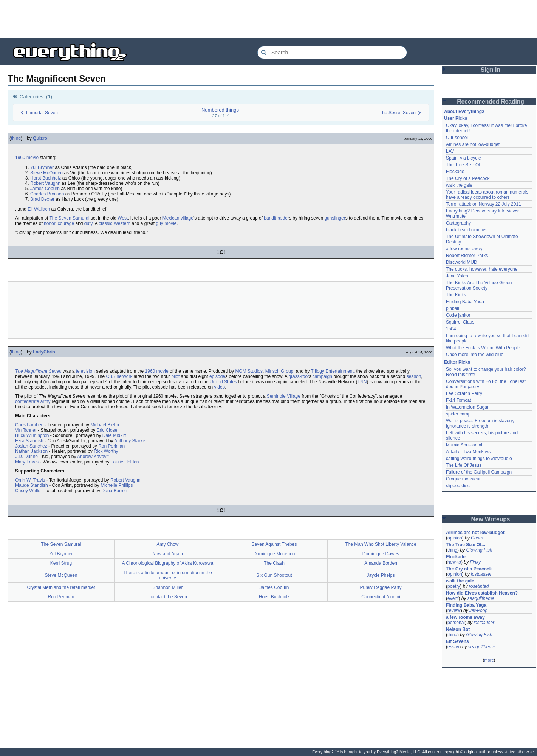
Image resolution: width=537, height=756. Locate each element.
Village (294, 396)
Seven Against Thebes (274, 544)
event (453, 598)
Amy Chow (167, 544)
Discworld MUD (462, 262)
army (46, 401)
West (123, 218)
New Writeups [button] (491, 519)
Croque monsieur (463, 479)
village (187, 218)
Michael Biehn (104, 425)
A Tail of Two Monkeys (468, 452)
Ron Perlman (111, 446)
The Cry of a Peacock (468, 178)
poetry (454, 586)
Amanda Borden (381, 563)
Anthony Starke (130, 441)
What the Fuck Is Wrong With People (483, 348)
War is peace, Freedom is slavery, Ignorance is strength (480, 423)
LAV (450, 151)
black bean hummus (466, 230)
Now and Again (168, 554)
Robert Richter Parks (467, 256)
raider (283, 218)
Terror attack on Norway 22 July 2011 (484, 204)
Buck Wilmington (32, 435)
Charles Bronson (47, 194)
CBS (111, 376)
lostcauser (481, 574)
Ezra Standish (29, 441)
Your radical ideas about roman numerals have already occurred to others (487, 195)
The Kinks (456, 295)
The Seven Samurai (70, 218)
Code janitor (458, 315)
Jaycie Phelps (381, 575)
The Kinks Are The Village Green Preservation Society (479, 285)
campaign (322, 376)
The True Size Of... (465, 165)
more (489, 660)
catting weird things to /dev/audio (479, 459)
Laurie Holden (125, 462)
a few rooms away (464, 249)
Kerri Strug (61, 563)
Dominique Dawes (381, 554)
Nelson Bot (458, 629)
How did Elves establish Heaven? (482, 593)
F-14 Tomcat (458, 400)
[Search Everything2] (332, 53)
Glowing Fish (479, 550)
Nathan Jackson (31, 451)
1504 (451, 329)
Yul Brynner (42, 167)
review (454, 610)
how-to (454, 562)
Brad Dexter (42, 199)
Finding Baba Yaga (465, 302)
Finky (475, 562)
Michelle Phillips (117, 485)
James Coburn (45, 189)
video (220, 387)
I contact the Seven (168, 597)
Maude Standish (32, 485)
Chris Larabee (29, 425)
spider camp (458, 414)
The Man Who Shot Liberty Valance (381, 544)
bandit (270, 218)
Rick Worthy (106, 451)
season (414, 376)
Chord (477, 538)
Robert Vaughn (45, 183)
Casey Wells (28, 491)
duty (88, 223)
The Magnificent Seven (38, 371)
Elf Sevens (457, 641)
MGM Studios (249, 371)
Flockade (455, 172)
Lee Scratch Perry (464, 393)
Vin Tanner (26, 430)
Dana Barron (115, 491)
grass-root (299, 376)
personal (456, 623)
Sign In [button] (491, 70)
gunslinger (335, 218)
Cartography (458, 223)
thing (16, 138)
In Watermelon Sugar (467, 407)
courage (66, 223)
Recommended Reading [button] (491, 101)
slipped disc (458, 486)
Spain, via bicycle (463, 158)
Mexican (171, 218)
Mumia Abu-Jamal (464, 445)
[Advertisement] (269, 19)
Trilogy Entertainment (332, 371)
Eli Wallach (39, 209)
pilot (175, 376)
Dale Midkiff (114, 435)
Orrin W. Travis (30, 480)
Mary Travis (27, 462)
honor (50, 223)
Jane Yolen (457, 276)
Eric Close (107, 430)
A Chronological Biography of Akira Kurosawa (168, 563)
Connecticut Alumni (381, 597)
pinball (453, 308)
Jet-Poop (478, 610)
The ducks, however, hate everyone (482, 269)
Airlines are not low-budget (473, 144)
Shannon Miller (167, 587)
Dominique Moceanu (274, 554)
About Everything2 (464, 112)
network (124, 376)
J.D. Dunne (26, 457)
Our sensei (457, 138)
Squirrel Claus (460, 322)
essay (453, 647)
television (85, 371)
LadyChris (44, 352)
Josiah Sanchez (31, 446)
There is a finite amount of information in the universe (167, 575)
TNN (362, 382)
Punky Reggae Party (381, 587)
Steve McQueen (46, 173)
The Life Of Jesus (464, 465)
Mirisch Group (279, 371)
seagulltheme (481, 598)
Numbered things (220, 110)
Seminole (276, 396)
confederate (27, 401)
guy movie (166, 223)
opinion (455, 538)
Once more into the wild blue (475, 355)
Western (122, 223)
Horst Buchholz (46, 178)
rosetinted (479, 586)
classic (105, 223)
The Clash (274, 563)
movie (32, 158)
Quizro (40, 138)
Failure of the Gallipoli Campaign (479, 472)
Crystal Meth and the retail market (61, 587)
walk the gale (459, 185)
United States (223, 382)
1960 (20, 158)
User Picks (456, 118)
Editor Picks (457, 362)
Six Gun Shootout (274, 575)
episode (217, 376)
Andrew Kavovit (93, 457)
